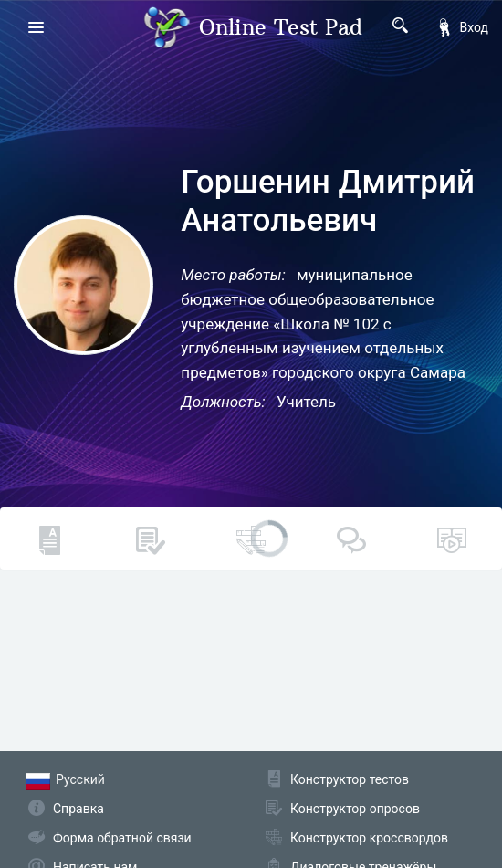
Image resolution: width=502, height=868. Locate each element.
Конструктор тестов (350, 779)
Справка (78, 809)
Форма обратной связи (122, 838)
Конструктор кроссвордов (369, 838)
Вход (462, 27)
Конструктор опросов (355, 809)
